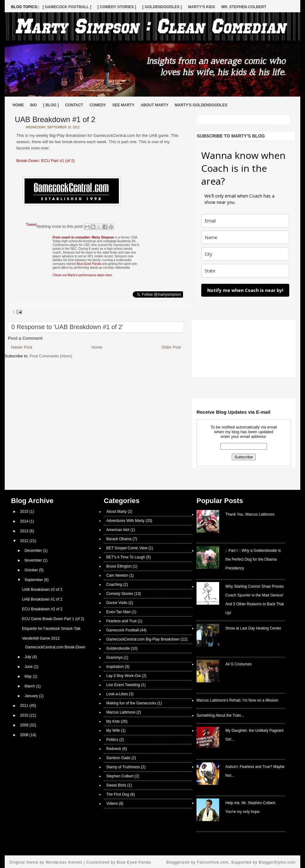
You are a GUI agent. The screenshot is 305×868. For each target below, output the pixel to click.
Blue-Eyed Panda (89, 264)
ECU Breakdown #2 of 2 (42, 609)
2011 (25, 706)
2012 (25, 541)
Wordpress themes (64, 862)
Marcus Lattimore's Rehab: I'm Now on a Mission (237, 700)
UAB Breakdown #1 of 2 (55, 119)
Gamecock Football (122, 630)
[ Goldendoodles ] (162, 7)
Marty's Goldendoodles (201, 105)
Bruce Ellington (119, 566)
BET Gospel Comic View (127, 548)
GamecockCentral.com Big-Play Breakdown (143, 639)
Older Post (171, 347)
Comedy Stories (120, 594)
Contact (74, 105)
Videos (112, 804)
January (32, 696)
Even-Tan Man (118, 612)
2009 (25, 725)
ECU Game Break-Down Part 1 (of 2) (53, 619)
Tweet (31, 224)
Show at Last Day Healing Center (253, 628)
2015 (25, 512)
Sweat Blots (116, 785)
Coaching (114, 585)
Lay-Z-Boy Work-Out (124, 676)
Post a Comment (25, 338)
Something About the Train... (220, 715)
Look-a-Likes (117, 694)
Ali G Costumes (238, 664)
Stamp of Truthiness (123, 767)
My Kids (113, 721)
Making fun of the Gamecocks (131, 703)
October (32, 570)
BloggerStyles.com (277, 862)
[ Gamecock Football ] (67, 7)
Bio (33, 105)
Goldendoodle (118, 648)
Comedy (98, 105)
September (34, 580)
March (30, 686)
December (34, 551)
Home (18, 105)
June (29, 667)
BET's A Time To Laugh (126, 557)
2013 (25, 531)
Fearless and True (122, 621)
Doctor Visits (117, 603)
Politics (112, 740)
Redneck (114, 749)
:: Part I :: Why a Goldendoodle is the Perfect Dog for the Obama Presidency (253, 559)
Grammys (114, 658)
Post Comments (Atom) (51, 356)
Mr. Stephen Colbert (244, 7)
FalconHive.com (213, 862)
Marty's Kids (202, 7)
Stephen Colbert (120, 776)
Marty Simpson (83, 237)
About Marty (155, 105)
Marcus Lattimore (121, 712)
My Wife (113, 731)
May (29, 676)
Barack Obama (119, 539)
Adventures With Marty (125, 521)
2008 (25, 735)
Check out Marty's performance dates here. (83, 275)
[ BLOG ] (51, 105)
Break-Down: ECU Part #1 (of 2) (46, 161)
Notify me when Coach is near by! (245, 290)
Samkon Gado (118, 758)
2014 (25, 521)
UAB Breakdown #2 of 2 (42, 590)
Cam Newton (117, 575)
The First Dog (118, 794)
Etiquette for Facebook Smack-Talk (51, 629)
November (34, 560)
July (28, 657)
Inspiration (115, 667)
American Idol (118, 530)
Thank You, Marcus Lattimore (250, 514)
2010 (25, 715)
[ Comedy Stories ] (117, 7)
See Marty (123, 105)
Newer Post (22, 347)
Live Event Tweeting (123, 685)
